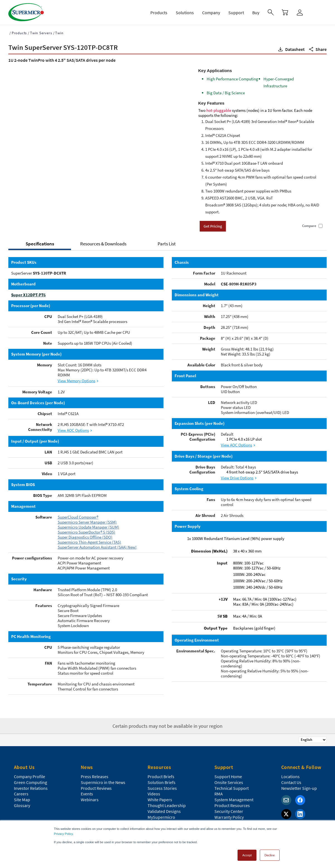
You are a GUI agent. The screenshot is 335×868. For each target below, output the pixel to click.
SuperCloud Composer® (78, 517)
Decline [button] (270, 855)
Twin (59, 33)
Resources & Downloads (103, 244)
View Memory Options (76, 381)
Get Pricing (213, 226)
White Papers (160, 793)
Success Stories (162, 781)
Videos (154, 787)
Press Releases (95, 770)
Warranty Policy (229, 810)
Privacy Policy (63, 834)
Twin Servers (41, 33)
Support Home (228, 770)
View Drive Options (237, 478)
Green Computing (30, 776)
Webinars (90, 793)
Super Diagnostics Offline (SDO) (85, 537)
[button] (291, 49)
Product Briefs (161, 770)
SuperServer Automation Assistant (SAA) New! (97, 547)
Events (87, 787)
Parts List (167, 244)
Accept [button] (247, 855)
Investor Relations (31, 781)
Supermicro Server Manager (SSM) (87, 522)
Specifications (40, 244)
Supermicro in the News (103, 776)
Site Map (22, 793)
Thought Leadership (167, 799)
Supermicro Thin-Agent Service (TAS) (89, 542)
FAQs (219, 816)
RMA (219, 787)
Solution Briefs (162, 776)
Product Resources (232, 799)
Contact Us (291, 776)
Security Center (229, 805)
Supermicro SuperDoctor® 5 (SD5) (86, 532)
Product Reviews (96, 781)
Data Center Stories (166, 816)
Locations (290, 770)
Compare (309, 226)
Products (19, 33)
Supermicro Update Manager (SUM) (88, 527)
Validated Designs (164, 805)
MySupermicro (161, 810)
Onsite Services (229, 776)
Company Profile (30, 770)
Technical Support (232, 781)
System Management (234, 793)
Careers (21, 787)
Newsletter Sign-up (299, 781)
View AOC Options (73, 430)
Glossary (22, 799)
